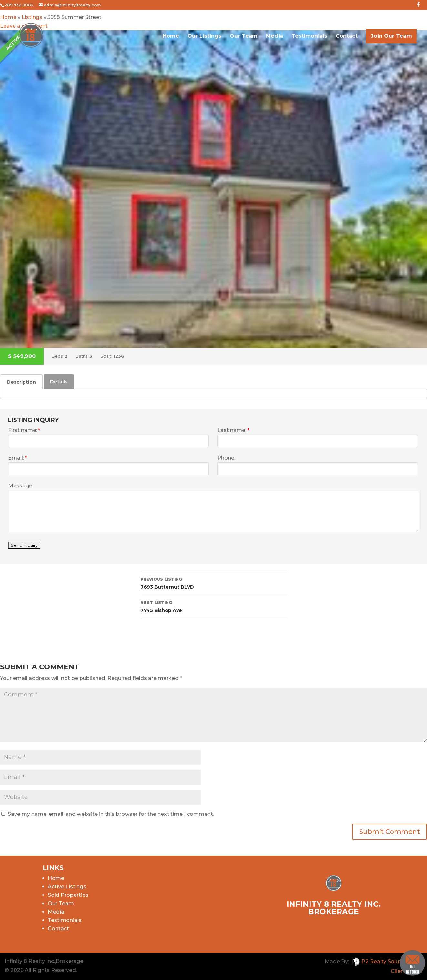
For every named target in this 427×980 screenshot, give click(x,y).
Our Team (244, 39)
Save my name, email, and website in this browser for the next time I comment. (111, 814)
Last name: (233, 430)
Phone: (226, 458)
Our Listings (204, 39)
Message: (21, 486)
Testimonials (309, 39)
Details (59, 382)
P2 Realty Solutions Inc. (386, 961)
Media (274, 39)
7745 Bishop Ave (214, 606)
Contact (347, 39)
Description (21, 382)
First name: (24, 430)
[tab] (21, 382)
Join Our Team (391, 38)
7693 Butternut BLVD (214, 583)
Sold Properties (68, 895)
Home (171, 39)
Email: (17, 458)
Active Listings (67, 887)
